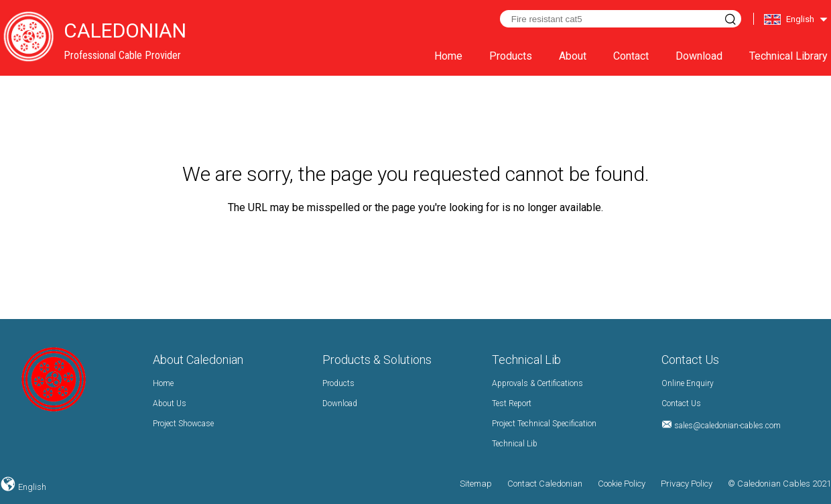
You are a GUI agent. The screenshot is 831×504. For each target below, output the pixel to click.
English (31, 487)
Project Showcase (183, 424)
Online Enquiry (688, 383)
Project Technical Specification (544, 424)
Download (699, 56)
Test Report (512, 403)
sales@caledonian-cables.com (727, 426)
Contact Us (681, 403)
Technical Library (788, 56)
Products (511, 56)
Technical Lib (515, 444)
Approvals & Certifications (537, 383)
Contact (631, 56)
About (573, 56)
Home (448, 56)
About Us (170, 403)
